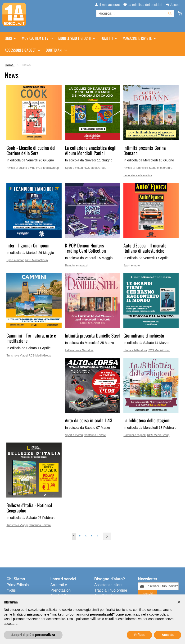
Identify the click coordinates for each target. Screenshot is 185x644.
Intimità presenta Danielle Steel (92, 335)
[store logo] (14, 14)
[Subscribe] (147, 594)
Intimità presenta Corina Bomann (145, 150)
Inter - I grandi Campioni (28, 245)
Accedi (175, 5)
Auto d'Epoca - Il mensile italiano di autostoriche (145, 248)
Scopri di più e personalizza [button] (33, 635)
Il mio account (109, 5)
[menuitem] (9, 38)
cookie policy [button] (159, 614)
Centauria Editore (95, 435)
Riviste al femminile (136, 168)
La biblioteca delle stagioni (147, 420)
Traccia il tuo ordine (111, 590)
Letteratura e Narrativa (138, 175)
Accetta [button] (168, 635)
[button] (179, 602)
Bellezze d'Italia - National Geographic (29, 508)
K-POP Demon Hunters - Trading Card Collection (86, 248)
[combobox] (135, 14)
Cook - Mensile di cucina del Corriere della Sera (31, 150)
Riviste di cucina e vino (21, 168)
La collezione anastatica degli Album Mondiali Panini (91, 150)
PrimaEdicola (18, 585)
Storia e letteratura (161, 168)
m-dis (11, 590)
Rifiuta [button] (140, 635)
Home (10, 65)
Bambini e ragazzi (76, 265)
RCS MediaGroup (47, 168)
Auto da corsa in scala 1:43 (89, 420)
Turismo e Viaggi (17, 356)
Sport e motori (74, 168)
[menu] (92, 44)
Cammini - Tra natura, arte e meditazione (31, 338)
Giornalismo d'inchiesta (144, 335)
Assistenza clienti (109, 585)
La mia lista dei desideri (143, 5)
